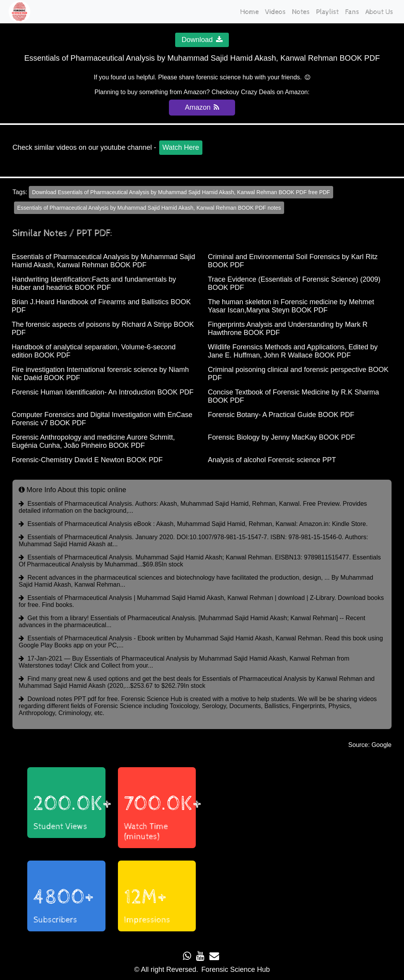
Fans (352, 12)
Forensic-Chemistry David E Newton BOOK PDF (87, 460)
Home (249, 12)
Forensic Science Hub (235, 969)
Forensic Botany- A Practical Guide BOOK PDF (281, 415)
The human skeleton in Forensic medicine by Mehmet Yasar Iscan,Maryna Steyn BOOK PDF (291, 306)
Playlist (328, 12)
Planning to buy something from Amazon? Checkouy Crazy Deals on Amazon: (202, 92)
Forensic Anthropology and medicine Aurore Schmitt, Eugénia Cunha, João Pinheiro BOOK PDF (93, 441)
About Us (379, 12)
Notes (301, 12)
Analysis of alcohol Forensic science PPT (272, 460)
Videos (275, 12)
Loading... (292, 849)
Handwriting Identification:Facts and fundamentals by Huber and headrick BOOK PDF (94, 283)
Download (202, 40)
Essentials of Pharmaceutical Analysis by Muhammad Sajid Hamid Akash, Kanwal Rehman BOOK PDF (103, 261)
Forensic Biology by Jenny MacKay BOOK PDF (281, 437)
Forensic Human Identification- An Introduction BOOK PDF (103, 392)
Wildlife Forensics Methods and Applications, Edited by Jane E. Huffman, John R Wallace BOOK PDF (293, 351)
